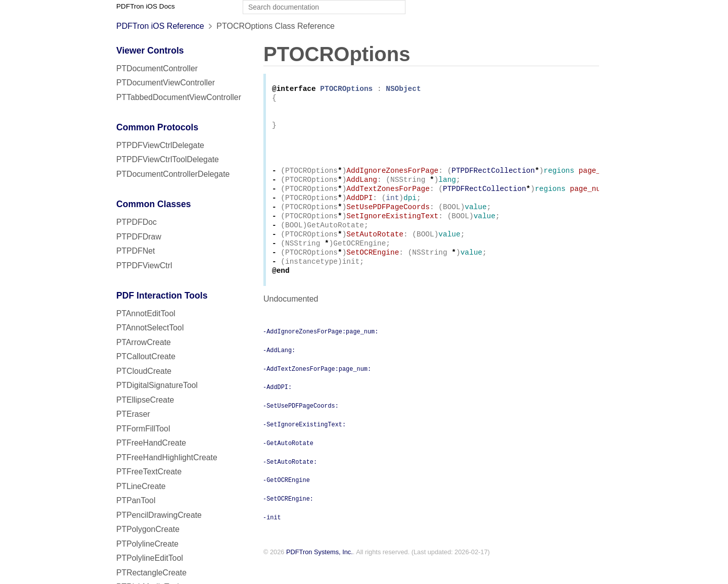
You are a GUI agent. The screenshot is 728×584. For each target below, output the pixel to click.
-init (272, 538)
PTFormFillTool (143, 429)
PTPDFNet (136, 251)
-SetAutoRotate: (290, 482)
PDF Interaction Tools (162, 296)
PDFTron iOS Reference (160, 26)
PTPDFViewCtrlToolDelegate (168, 159)
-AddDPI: (277, 408)
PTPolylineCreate (147, 544)
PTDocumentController (157, 68)
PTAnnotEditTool (146, 313)
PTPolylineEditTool (150, 558)
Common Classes (154, 204)
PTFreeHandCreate (151, 443)
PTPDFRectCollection (493, 181)
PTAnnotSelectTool (150, 328)
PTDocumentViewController (166, 83)
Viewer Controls (150, 51)
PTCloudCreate (144, 371)
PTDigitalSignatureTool (157, 385)
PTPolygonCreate (148, 529)
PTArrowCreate (144, 342)
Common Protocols (157, 127)
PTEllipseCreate (145, 400)
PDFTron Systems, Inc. (320, 573)
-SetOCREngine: (288, 519)
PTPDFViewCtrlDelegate (160, 145)
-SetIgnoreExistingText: (304, 445)
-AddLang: (279, 371)
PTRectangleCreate (151, 573)
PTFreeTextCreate (149, 472)
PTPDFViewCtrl (144, 265)
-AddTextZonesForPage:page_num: (317, 390)
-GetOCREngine (286, 501)
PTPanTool (136, 500)
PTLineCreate (141, 486)
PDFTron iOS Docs (146, 6)
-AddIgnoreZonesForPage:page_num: (321, 352)
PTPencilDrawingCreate (159, 515)
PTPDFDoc (136, 222)
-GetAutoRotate (288, 464)
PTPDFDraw (139, 237)
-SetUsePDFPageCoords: (301, 426)
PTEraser (133, 414)
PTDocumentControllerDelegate (173, 174)
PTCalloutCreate (146, 356)
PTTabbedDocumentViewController (179, 97)
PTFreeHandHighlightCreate (167, 457)
